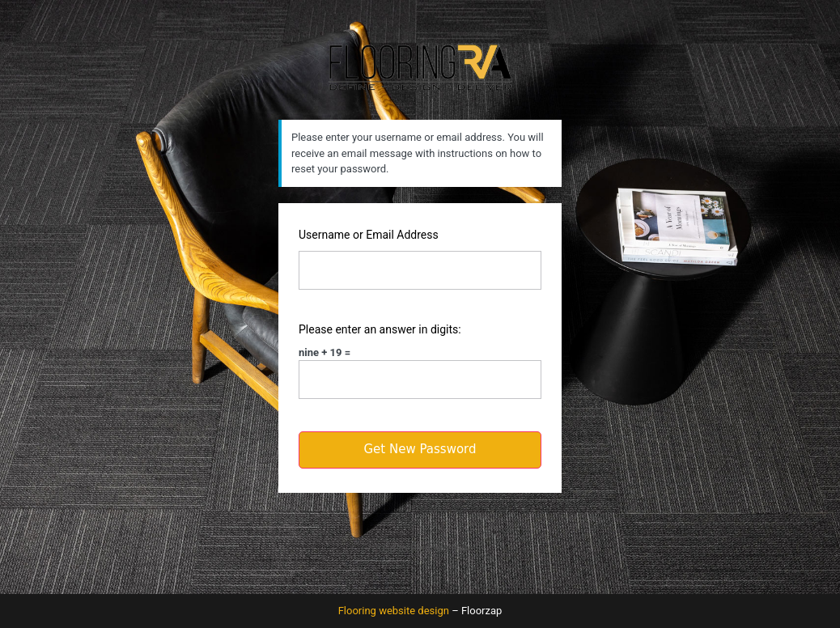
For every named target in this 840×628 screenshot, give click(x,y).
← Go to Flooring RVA (420, 548)
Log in (293, 520)
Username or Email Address (369, 235)
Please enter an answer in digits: (380, 329)
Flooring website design (394, 611)
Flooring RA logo (420, 66)
